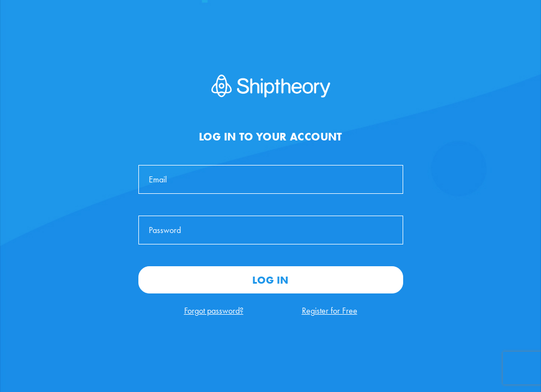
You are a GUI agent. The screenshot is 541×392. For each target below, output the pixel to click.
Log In (270, 280)
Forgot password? (214, 311)
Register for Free (330, 311)
